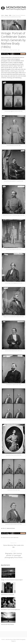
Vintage (6, 15)
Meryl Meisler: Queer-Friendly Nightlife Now (11, 610)
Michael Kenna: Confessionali (8, 595)
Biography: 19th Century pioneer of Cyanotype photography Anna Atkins (14, 555)
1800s (10, 15)
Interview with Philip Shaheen (8, 624)
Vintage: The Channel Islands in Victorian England (12, 580)
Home (2, 15)
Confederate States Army (6, 538)
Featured (12, 538)
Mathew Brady (16, 538)
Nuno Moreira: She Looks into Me (14, 546)
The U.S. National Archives (9, 528)
